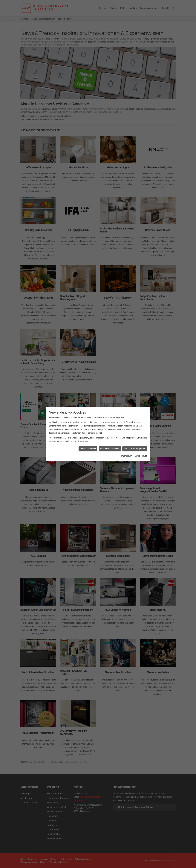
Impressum (127, 456)
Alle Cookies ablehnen (110, 449)
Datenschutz (141, 456)
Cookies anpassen (88, 449)
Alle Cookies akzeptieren (135, 449)
